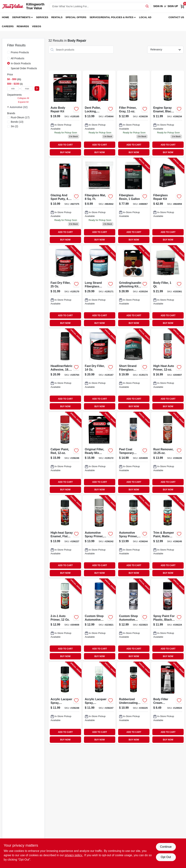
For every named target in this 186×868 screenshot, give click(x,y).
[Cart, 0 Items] (182, 6)
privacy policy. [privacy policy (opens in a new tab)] (74, 855)
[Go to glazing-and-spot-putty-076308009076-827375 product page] (65, 201)
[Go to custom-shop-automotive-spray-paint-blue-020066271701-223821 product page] (99, 620)
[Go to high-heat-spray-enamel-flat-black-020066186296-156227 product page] (65, 536)
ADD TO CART (65, 145)
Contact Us (176, 17)
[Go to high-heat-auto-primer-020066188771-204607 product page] (168, 370)
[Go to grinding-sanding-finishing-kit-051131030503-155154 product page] (133, 287)
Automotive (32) (19, 107)
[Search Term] (100, 6)
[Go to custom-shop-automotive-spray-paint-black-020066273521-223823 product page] (133, 620)
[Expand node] (9, 107)
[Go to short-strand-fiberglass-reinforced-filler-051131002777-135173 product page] (133, 370)
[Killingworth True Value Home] (13, 6)
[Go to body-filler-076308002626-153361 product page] (168, 287)
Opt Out (166, 857)
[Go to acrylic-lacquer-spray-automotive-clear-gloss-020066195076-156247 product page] (99, 703)
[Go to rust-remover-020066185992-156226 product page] (168, 453)
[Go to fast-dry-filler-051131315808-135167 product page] (99, 370)
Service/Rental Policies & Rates (111, 17)
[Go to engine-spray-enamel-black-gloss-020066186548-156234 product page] (168, 114)
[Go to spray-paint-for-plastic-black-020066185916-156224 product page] (168, 620)
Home (6, 17)
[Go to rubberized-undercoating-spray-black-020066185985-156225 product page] (133, 703)
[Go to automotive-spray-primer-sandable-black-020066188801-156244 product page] (133, 536)
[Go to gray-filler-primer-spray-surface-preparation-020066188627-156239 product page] (133, 114)
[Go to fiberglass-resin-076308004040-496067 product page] (133, 201)
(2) (14, 126)
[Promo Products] (9, 52)
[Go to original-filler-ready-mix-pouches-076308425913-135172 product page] (99, 453)
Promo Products (20, 52)
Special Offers (76, 17)
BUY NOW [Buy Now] (65, 152)
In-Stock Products (21, 63)
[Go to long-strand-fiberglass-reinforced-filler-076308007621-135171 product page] (99, 287)
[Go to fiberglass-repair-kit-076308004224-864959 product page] (168, 201)
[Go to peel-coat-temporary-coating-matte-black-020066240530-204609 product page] (133, 453)
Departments (21, 17)
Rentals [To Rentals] (57, 17)
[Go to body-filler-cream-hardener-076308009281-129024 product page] (168, 703)
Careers (8, 26)
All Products (18, 58)
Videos (37, 26)
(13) (17, 122)
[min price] (13, 89)
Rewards (23, 26)
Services (42, 17)
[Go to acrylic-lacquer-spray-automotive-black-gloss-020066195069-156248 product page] (65, 703)
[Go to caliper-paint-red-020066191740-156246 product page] (65, 453)
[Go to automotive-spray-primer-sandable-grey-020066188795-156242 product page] (99, 536)
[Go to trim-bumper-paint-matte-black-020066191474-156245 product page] (168, 536)
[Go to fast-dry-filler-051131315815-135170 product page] (65, 287)
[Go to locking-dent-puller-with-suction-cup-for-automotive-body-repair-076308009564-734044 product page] (99, 114)
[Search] (147, 6)
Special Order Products (24, 68)
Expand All (23, 102)
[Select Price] (37, 89)
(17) (20, 117)
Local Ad (145, 17)
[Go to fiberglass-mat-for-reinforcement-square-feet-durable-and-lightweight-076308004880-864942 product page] (99, 201)
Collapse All (23, 98)
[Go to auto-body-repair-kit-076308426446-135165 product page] (65, 114)
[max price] (27, 89)
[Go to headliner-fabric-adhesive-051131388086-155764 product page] (65, 370)
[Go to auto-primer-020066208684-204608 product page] (65, 620)
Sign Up (173, 6)
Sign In (158, 6)
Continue (166, 847)
